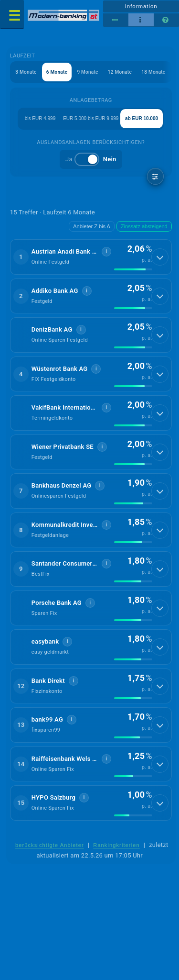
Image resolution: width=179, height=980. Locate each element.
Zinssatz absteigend (144, 226)
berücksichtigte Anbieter (50, 845)
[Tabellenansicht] (116, 20)
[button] (91, 257)
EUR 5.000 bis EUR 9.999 (91, 118)
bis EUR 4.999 (40, 118)
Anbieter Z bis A (92, 226)
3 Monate (26, 72)
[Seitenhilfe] (166, 20)
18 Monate (153, 72)
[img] (133, 269)
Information (141, 6)
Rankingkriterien (116, 845)
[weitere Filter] (155, 176)
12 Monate (120, 72)
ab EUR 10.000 (142, 118)
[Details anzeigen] (160, 257)
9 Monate (87, 72)
